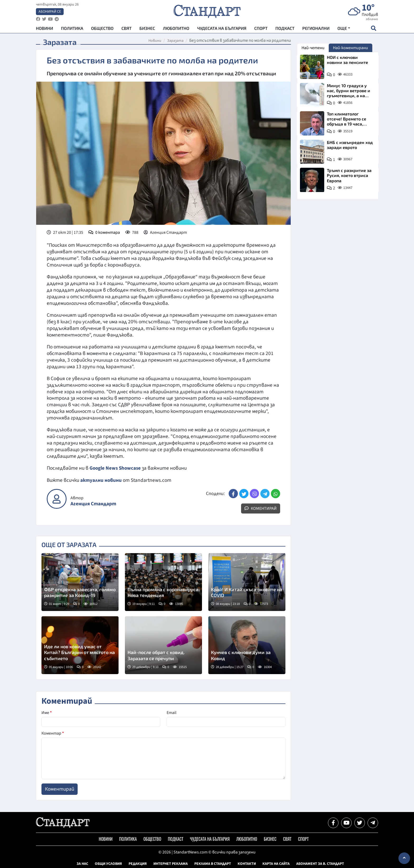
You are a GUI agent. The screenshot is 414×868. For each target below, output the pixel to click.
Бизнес (147, 29)
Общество (102, 29)
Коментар (53, 733)
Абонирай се (50, 12)
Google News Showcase (116, 468)
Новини (44, 29)
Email (171, 712)
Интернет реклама (171, 864)
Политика (72, 29)
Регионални (316, 29)
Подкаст (285, 29)
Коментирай (261, 508)
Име (47, 712)
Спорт (261, 29)
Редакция (138, 864)
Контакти (247, 864)
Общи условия (108, 864)
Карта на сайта (276, 864)
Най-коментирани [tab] (351, 48)
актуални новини (101, 480)
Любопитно (176, 29)
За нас (82, 864)
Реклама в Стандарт (213, 864)
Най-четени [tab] (313, 48)
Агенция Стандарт (93, 504)
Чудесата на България (222, 29)
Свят (126, 29)
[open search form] (373, 29)
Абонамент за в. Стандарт (320, 864)
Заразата (175, 41)
